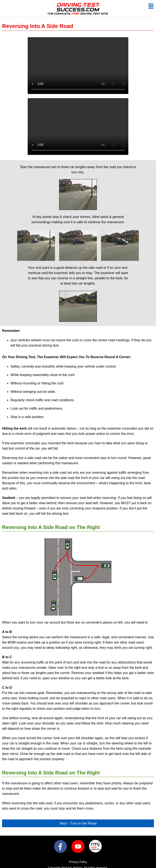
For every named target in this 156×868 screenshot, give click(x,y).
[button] (151, 7)
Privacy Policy (78, 862)
